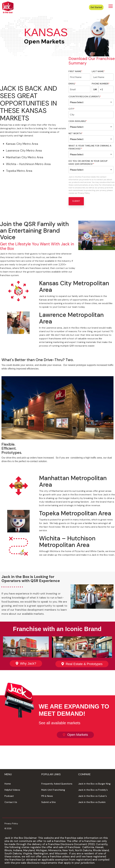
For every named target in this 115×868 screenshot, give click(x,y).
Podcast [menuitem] (9, 796)
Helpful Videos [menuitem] (12, 790)
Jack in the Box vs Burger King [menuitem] (94, 784)
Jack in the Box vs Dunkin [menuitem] (92, 802)
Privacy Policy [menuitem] (11, 823)
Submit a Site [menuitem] (49, 802)
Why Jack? (28, 663)
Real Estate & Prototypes (84, 664)
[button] (111, 6)
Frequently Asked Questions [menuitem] (57, 784)
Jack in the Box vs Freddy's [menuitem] (93, 790)
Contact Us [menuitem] (11, 802)
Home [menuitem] (8, 784)
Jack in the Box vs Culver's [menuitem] (92, 796)
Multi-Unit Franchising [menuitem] (53, 790)
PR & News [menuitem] (47, 796)
